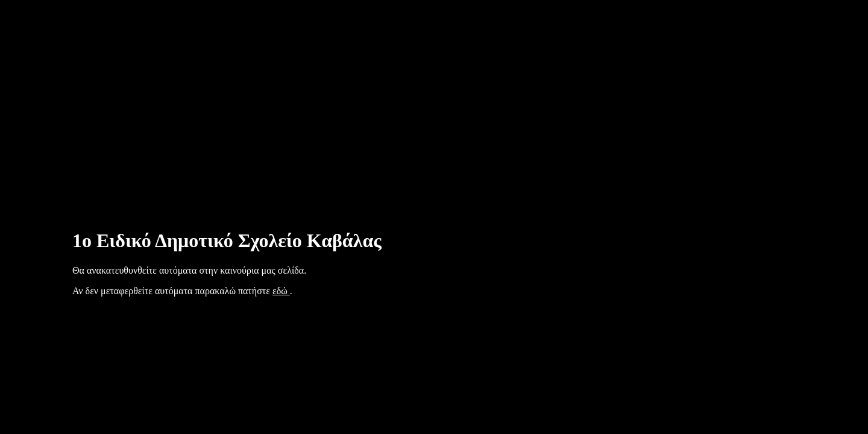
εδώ (281, 291)
